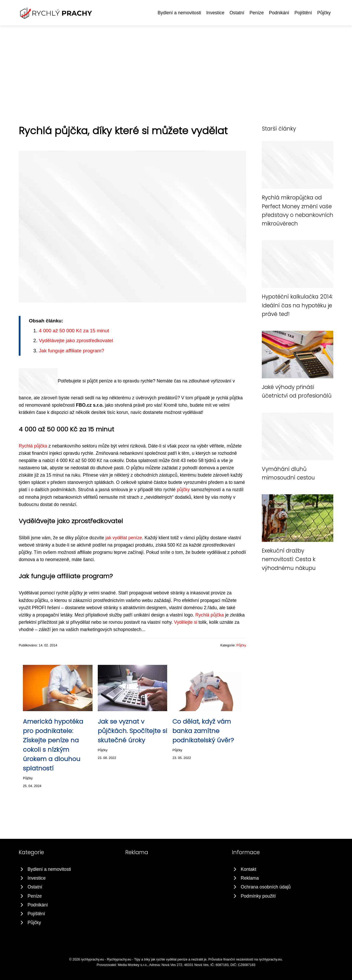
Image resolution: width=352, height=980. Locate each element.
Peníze (257, 13)
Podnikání (279, 13)
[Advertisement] (176, 64)
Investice (215, 13)
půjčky (183, 490)
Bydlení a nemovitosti (179, 13)
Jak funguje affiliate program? (71, 351)
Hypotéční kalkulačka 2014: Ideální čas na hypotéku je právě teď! (297, 305)
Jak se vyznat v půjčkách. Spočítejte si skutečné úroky (132, 731)
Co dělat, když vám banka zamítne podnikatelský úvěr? (203, 731)
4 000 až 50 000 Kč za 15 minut (74, 331)
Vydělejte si (185, 622)
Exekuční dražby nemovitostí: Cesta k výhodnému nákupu (289, 559)
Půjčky (324, 13)
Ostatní (237, 13)
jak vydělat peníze (124, 538)
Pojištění (303, 13)
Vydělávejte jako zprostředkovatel (76, 340)
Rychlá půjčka (33, 446)
